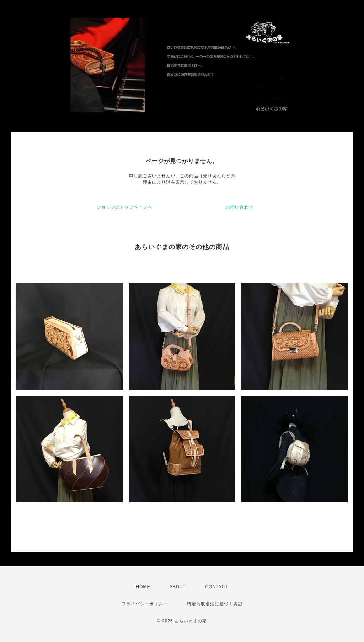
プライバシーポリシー (145, 604)
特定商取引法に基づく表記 (215, 604)
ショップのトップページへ (124, 207)
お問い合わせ (240, 207)
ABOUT (178, 587)
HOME (143, 587)
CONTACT (216, 587)
